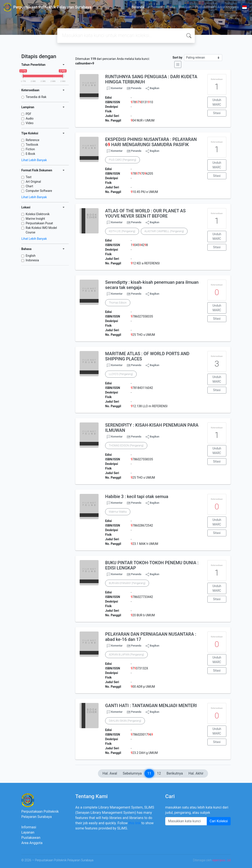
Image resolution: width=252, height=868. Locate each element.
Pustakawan (204, 7)
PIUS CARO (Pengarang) (123, 160)
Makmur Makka (118, 512)
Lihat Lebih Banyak (34, 160)
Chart (29, 186)
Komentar (115, 88)
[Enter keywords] (186, 821)
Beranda (138, 7)
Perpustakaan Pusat (39, 223)
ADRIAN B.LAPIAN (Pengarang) (126, 655)
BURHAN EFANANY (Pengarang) (127, 583)
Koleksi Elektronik (38, 214)
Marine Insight (35, 219)
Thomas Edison (118, 303)
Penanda (136, 88)
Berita (171, 7)
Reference (33, 140)
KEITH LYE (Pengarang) (122, 231)
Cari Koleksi (219, 821)
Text (29, 177)
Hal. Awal (110, 773)
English (31, 256)
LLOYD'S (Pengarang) (121, 374)
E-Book (30, 154)
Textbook (32, 145)
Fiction (30, 149)
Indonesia (32, 260)
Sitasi (217, 113)
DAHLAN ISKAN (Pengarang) (125, 721)
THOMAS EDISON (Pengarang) (126, 446)
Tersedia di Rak (36, 97)
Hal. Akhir (196, 773)
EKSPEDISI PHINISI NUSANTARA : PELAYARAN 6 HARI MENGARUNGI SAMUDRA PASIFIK (151, 142)
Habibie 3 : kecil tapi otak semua (137, 496)
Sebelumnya (132, 773)
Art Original (33, 182)
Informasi (155, 7)
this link (135, 823)
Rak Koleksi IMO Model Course (41, 230)
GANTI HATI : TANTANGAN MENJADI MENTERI (151, 706)
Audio (30, 118)
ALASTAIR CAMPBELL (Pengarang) (164, 231)
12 (159, 773)
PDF (29, 114)
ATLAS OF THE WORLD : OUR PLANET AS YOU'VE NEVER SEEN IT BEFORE (145, 213)
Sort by (177, 57)
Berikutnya (175, 773)
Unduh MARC (217, 102)
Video (30, 123)
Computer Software (39, 191)
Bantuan (185, 7)
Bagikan (152, 88)
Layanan (28, 832)
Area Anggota (228, 7)
